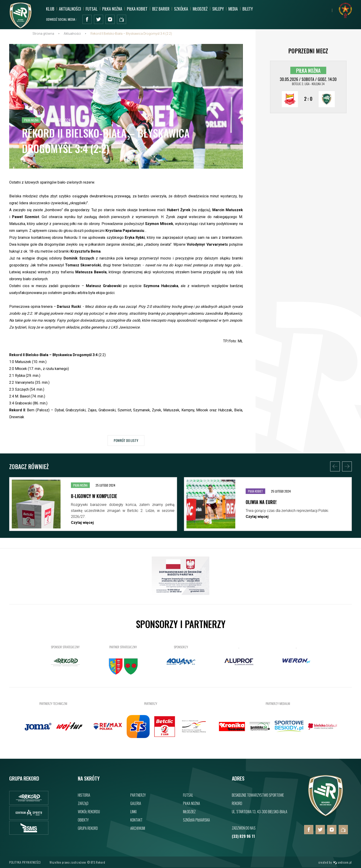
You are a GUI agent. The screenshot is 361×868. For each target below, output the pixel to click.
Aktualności (70, 9)
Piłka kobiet (137, 9)
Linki (133, 812)
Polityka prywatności (25, 862)
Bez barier (161, 9)
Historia (84, 795)
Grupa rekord (88, 828)
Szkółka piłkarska (197, 820)
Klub (50, 9)
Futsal (92, 9)
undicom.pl (343, 862)
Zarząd (83, 803)
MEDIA (233, 9)
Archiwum (138, 828)
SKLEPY (218, 9)
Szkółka (181, 9)
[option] (93, 514)
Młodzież (200, 9)
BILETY (248, 9)
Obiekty (83, 820)
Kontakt (136, 820)
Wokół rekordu (89, 812)
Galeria (136, 803)
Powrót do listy (126, 447)
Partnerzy (138, 795)
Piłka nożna (112, 9)
